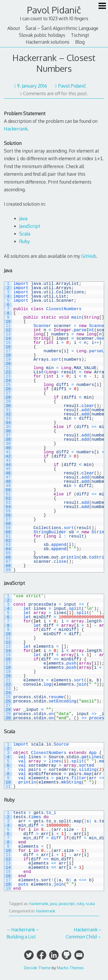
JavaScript (30, 226)
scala (90, 904)
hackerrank (39, 904)
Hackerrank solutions (48, 42)
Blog (80, 42)
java (53, 904)
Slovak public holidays (42, 35)
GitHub (89, 256)
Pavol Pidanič (54, 10)
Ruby (25, 241)
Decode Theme (37, 968)
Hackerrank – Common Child (84, 933)
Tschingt (80, 35)
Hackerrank (16, 129)
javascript (67, 904)
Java (23, 218)
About (14, 28)
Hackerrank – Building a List (23, 933)
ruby (80, 904)
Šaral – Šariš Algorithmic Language (62, 28)
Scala (25, 234)
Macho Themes (70, 968)
